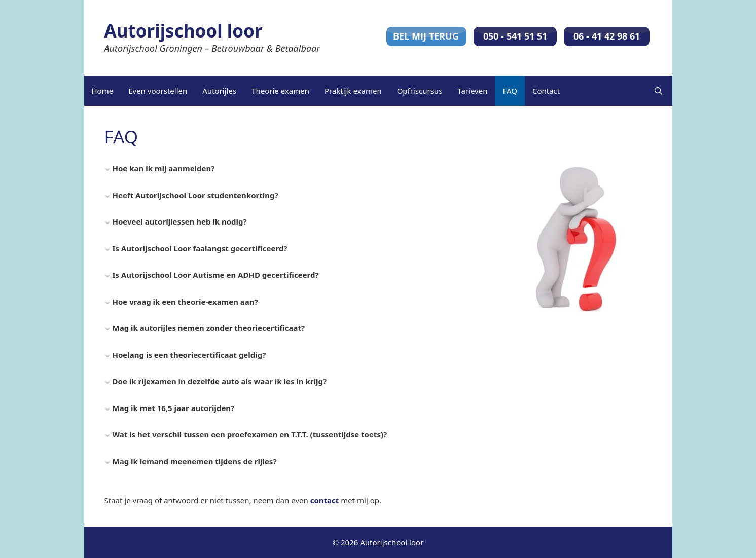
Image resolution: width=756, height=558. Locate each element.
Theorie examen (280, 91)
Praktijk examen (353, 91)
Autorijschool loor (184, 31)
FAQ (510, 91)
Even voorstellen (158, 91)
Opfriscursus (420, 91)
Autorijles (219, 91)
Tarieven (472, 91)
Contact (546, 91)
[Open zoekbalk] (658, 91)
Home (103, 91)
